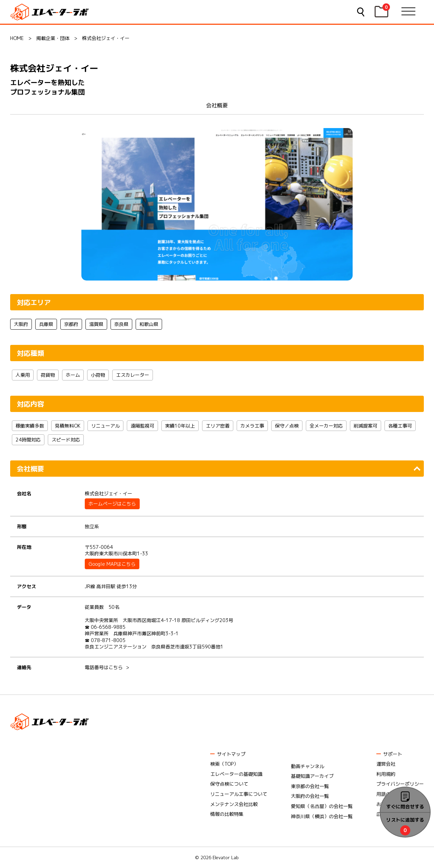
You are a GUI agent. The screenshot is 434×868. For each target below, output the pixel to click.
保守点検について (229, 784)
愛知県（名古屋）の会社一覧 (322, 806)
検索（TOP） (224, 764)
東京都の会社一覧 (310, 786)
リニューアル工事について (239, 794)
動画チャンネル (308, 766)
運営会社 (386, 764)
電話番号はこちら (104, 667)
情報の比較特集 (227, 814)
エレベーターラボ (51, 12)
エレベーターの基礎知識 (236, 774)
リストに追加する (405, 820)
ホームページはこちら (112, 504)
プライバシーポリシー (400, 784)
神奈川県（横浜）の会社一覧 (322, 816)
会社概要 (217, 105)
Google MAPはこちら (112, 564)
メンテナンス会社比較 (234, 804)
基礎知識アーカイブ (312, 776)
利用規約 (386, 774)
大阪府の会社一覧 (310, 796)
